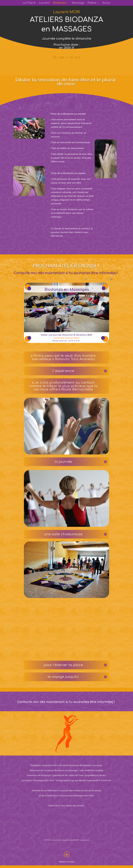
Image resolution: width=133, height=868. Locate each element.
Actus (106, 3)
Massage (78, 3)
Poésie (92, 3)
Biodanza (59, 3)
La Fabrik (29, 3)
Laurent (44, 3)
